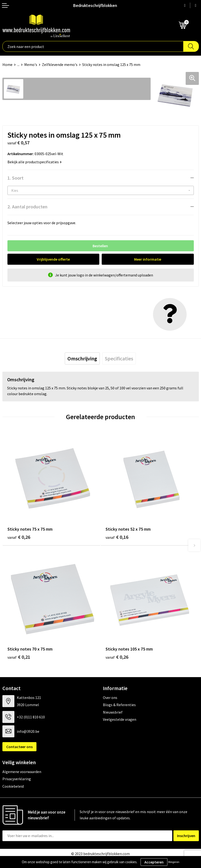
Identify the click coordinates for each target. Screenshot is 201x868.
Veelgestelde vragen (120, 719)
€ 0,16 (117, 537)
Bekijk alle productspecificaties (35, 162)
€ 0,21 (19, 657)
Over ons (110, 698)
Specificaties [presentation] (119, 358)
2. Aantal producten (27, 207)
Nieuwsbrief (113, 712)
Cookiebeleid (13, 786)
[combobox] (93, 46)
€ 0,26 (19, 537)
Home (7, 65)
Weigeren (174, 862)
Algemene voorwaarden (22, 772)
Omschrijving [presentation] (82, 358)
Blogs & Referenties (119, 705)
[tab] (82, 358)
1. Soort (15, 178)
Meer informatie (148, 259)
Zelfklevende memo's (60, 65)
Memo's (31, 65)
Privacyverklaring (17, 779)
